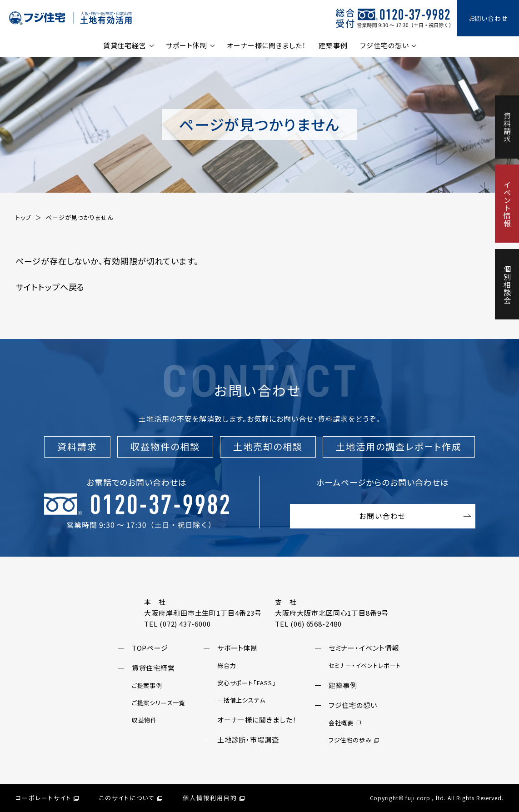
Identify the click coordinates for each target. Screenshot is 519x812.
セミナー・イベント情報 (364, 648)
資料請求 (507, 127)
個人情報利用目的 (214, 798)
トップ (23, 217)
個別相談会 (507, 285)
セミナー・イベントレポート (365, 665)
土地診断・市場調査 (248, 740)
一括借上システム (241, 700)
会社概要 (345, 723)
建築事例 (333, 45)
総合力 (227, 665)
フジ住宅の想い (384, 45)
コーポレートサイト (47, 798)
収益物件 (145, 720)
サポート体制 (186, 45)
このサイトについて (131, 798)
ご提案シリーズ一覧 (159, 703)
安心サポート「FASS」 (247, 683)
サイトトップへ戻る (50, 287)
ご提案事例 (147, 685)
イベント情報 (507, 204)
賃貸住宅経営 (125, 45)
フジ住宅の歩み (354, 740)
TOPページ (150, 648)
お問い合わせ (488, 18)
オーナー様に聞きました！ (267, 45)
